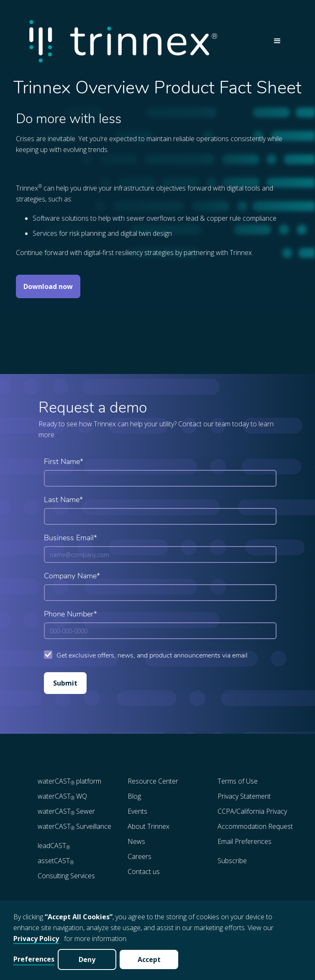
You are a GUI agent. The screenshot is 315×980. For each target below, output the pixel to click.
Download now (48, 286)
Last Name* (63, 500)
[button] (277, 41)
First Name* (64, 462)
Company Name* (72, 576)
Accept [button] (149, 959)
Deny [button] (87, 959)
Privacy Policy (36, 939)
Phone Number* (70, 615)
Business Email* (70, 538)
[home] (145, 41)
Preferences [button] (34, 959)
